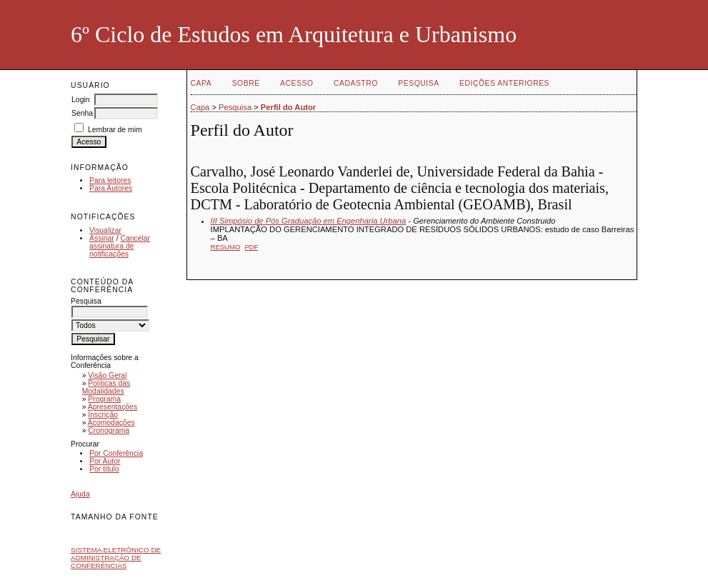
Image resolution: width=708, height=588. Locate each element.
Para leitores (110, 180)
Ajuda (80, 494)
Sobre (246, 83)
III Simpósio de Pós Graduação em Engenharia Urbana (309, 221)
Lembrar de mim (115, 130)
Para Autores (111, 188)
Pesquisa (418, 83)
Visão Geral (107, 375)
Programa (104, 399)
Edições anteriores (504, 83)
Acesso (296, 83)
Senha (82, 113)
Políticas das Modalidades (106, 387)
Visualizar (105, 230)
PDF (252, 247)
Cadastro (356, 83)
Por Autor (105, 461)
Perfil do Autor (288, 107)
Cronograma (109, 430)
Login (80, 100)
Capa (201, 83)
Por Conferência (116, 453)
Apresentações (113, 407)
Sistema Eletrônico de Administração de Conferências (116, 558)
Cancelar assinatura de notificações (120, 246)
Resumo (226, 247)
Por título (104, 469)
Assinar (102, 238)
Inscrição (103, 415)
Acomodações (111, 423)
